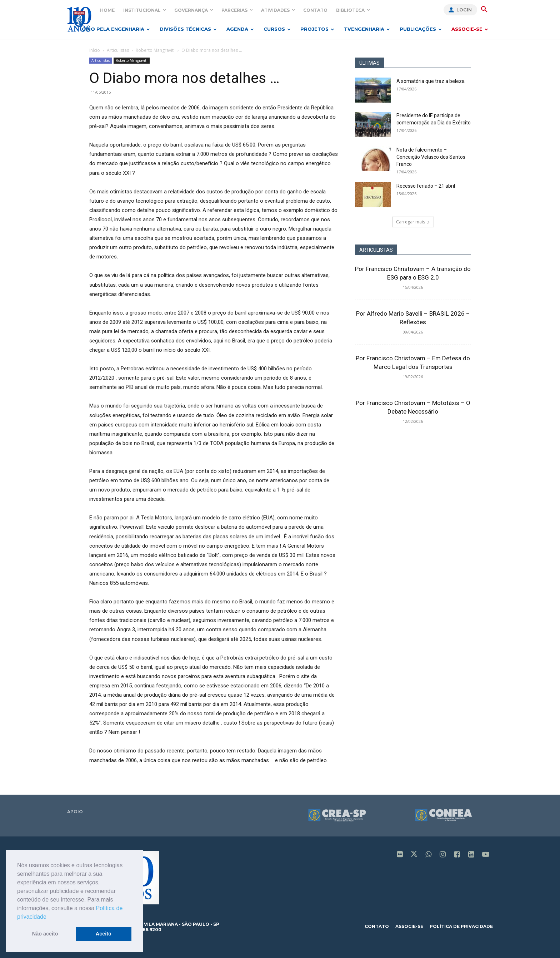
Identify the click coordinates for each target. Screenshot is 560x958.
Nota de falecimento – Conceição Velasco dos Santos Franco (431, 157)
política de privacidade (461, 926)
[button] (49, 917)
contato (377, 926)
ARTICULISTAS (376, 250)
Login (464, 10)
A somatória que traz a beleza (431, 81)
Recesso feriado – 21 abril (426, 186)
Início (95, 50)
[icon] (400, 855)
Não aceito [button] (45, 934)
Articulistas (118, 50)
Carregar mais (413, 222)
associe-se (409, 926)
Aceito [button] (104, 934)
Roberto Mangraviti (155, 50)
